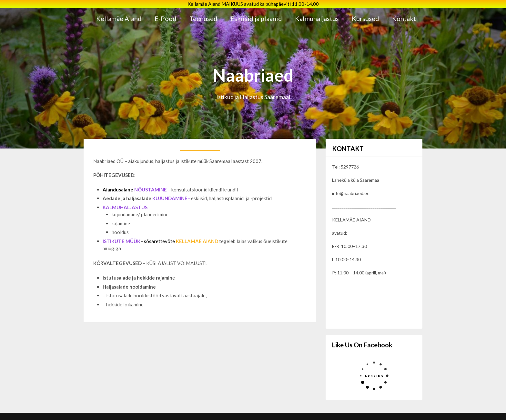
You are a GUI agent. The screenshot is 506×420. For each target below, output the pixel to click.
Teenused (203, 18)
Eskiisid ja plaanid (256, 18)
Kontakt (404, 18)
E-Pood (166, 18)
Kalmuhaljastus (317, 18)
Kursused (365, 18)
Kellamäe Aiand (119, 18)
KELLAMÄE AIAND (197, 241)
